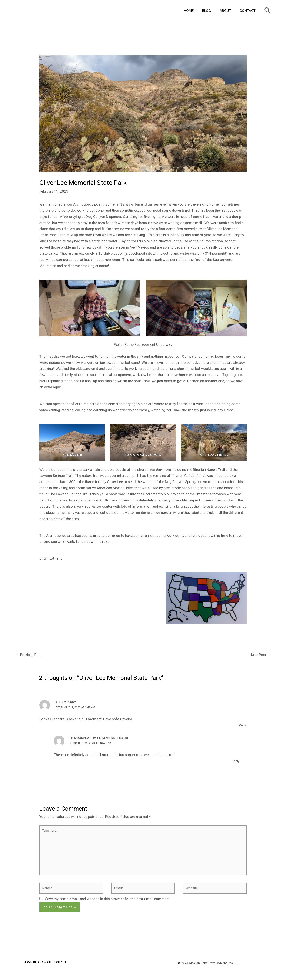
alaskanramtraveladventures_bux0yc (102, 739)
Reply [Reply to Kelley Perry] (242, 726)
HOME (193, 11)
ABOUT (227, 11)
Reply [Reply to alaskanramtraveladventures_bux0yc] (235, 761)
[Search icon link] (267, 11)
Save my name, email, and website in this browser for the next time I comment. (108, 905)
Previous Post (29, 655)
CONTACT (248, 11)
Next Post (260, 655)
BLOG (210, 11)
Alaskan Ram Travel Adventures (211, 969)
